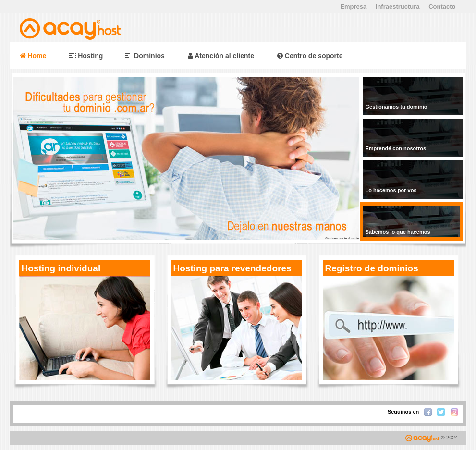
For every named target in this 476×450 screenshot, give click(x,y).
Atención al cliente (221, 56)
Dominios (145, 56)
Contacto (442, 6)
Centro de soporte (310, 56)
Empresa (353, 6)
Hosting (87, 56)
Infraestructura (398, 6)
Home (33, 56)
